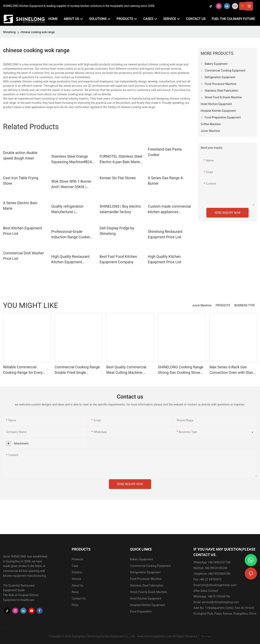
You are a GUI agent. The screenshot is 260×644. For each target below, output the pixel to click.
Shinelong (9, 32)
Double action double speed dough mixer (20, 155)
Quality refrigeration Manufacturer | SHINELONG (67, 209)
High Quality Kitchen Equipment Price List (165, 259)
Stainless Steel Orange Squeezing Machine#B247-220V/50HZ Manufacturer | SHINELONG (73, 159)
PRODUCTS (223, 305)
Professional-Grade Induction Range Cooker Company (71, 235)
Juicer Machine (202, 305)
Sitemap (205, 636)
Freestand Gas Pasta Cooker (165, 152)
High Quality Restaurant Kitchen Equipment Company (70, 260)
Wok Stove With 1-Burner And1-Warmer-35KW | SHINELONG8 (71, 184)
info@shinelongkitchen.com (219, 585)
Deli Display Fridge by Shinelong (117, 231)
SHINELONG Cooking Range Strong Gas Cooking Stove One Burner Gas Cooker (180, 370)
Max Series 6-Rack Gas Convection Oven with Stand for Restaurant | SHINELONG (232, 370)
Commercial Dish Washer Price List (24, 256)
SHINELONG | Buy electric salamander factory (120, 209)
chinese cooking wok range (38, 32)
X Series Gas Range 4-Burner (166, 181)
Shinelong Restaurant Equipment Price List (165, 234)
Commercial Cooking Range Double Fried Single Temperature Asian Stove (77, 370)
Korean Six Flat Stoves (118, 178)
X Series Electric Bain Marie (20, 206)
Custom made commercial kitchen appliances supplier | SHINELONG (169, 209)
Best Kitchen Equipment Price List (22, 231)
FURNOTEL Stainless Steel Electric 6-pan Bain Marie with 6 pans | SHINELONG (121, 159)
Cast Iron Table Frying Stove (21, 181)
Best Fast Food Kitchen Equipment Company (118, 259)
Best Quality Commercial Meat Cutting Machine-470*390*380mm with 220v (129, 370)
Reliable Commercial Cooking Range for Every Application (23, 370)
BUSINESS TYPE (245, 305)
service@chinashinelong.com (220, 602)
